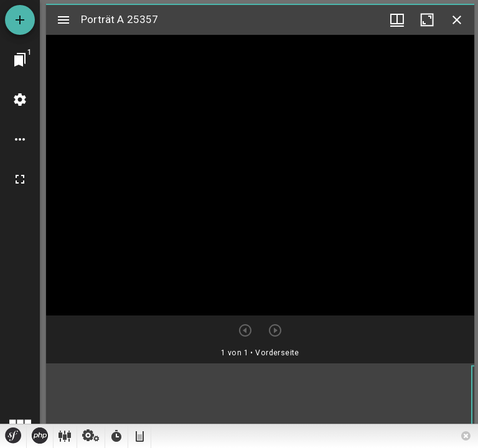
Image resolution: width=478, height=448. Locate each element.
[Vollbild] (20, 179)
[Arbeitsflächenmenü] (20, 100)
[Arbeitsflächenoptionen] (20, 139)
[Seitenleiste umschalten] (63, 20)
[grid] (260, 404)
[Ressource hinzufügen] (20, 20)
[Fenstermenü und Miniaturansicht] (397, 20)
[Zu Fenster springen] (20, 60)
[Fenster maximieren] (427, 20)
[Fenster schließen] (457, 20)
